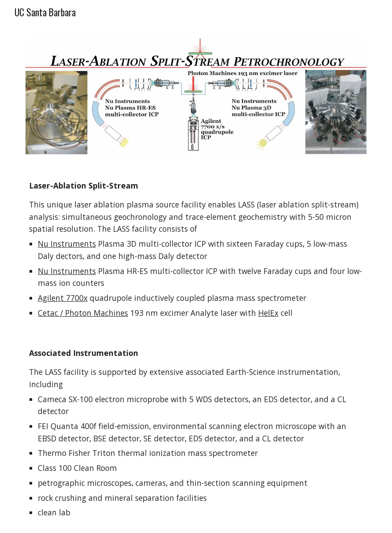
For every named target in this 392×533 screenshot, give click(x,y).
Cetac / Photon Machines (83, 313)
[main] (196, 249)
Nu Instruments (67, 244)
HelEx (268, 313)
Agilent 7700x (63, 298)
